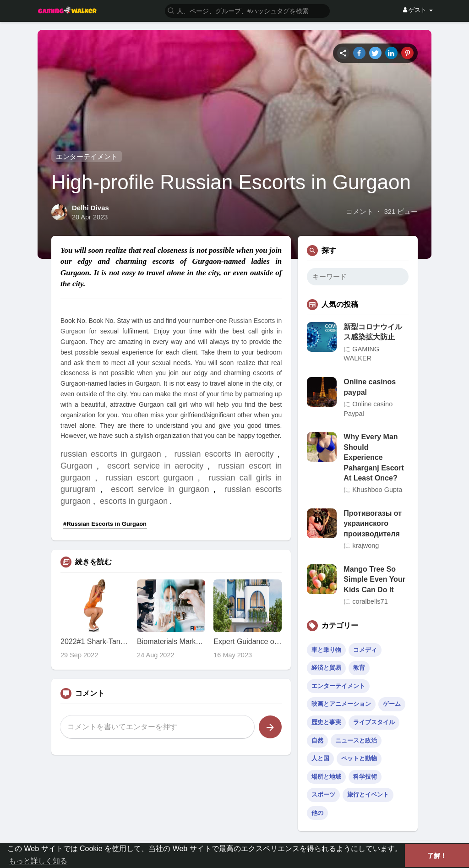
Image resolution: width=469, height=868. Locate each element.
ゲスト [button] (418, 10)
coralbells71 (370, 601)
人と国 (320, 758)
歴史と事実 (326, 722)
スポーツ (323, 794)
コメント (360, 212)
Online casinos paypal (370, 387)
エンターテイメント (87, 156)
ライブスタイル (374, 722)
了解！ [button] (437, 856)
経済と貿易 (326, 668)
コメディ (365, 650)
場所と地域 (326, 777)
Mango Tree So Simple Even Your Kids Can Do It (374, 579)
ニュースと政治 (356, 740)
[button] (247, 10)
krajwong (365, 546)
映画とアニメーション (341, 704)
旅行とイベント (368, 794)
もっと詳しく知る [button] (38, 861)
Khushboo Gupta (377, 490)
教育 (359, 668)
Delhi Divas (90, 208)
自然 (317, 740)
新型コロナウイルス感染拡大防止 (373, 332)
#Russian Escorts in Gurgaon (105, 524)
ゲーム (392, 704)
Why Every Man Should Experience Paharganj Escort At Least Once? (374, 457)
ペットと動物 (359, 758)
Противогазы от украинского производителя (373, 524)
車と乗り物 (326, 650)
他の (317, 813)
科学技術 (365, 777)
